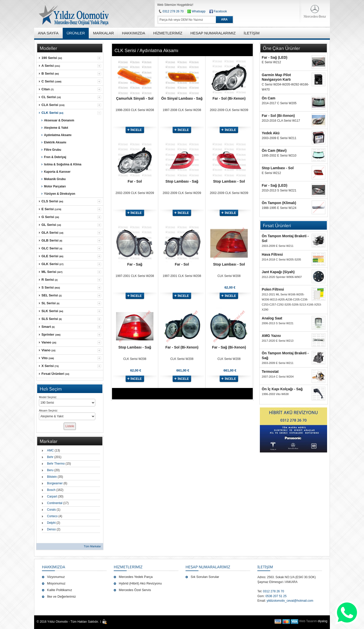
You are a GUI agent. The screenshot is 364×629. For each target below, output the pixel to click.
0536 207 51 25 (276, 596)
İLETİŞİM (265, 567)
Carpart (52, 496)
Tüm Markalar (92, 546)
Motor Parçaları (55, 186)
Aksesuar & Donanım (59, 120)
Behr (50, 457)
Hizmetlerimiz (128, 567)
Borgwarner (55, 483)
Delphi (51, 523)
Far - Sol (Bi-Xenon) (229, 98)
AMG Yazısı (271, 336)
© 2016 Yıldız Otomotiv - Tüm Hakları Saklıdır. (68, 622)
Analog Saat (272, 318)
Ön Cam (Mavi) (274, 150)
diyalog (323, 621)
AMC (50, 450)
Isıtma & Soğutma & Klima (63, 164)
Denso (51, 529)
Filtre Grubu (53, 150)
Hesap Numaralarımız (208, 567)
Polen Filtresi (273, 289)
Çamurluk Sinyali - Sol (135, 98)
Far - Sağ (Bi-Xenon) (229, 347)
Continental (55, 503)
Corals (51, 510)
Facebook (220, 11)
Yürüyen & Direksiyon (60, 194)
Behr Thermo (56, 464)
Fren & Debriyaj (55, 157)
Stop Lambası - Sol (229, 181)
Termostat (270, 372)
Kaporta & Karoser (57, 172)
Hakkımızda (54, 567)
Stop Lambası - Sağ (182, 181)
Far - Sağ (135, 264)
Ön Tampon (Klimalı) (279, 203)
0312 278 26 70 (173, 11)
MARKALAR (104, 33)
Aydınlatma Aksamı (58, 135)
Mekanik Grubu (55, 179)
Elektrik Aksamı (55, 142)
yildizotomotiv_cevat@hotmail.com (290, 601)
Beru (50, 470)
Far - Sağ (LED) (275, 57)
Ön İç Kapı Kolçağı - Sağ (282, 389)
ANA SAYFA (48, 33)
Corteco (52, 516)
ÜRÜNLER (76, 33)
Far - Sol (135, 181)
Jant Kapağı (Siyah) (278, 272)
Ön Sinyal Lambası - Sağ (182, 98)
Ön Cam (269, 98)
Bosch (51, 490)
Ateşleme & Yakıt (56, 128)
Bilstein (52, 477)
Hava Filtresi (272, 254)
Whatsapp (196, 11)
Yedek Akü (271, 133)
